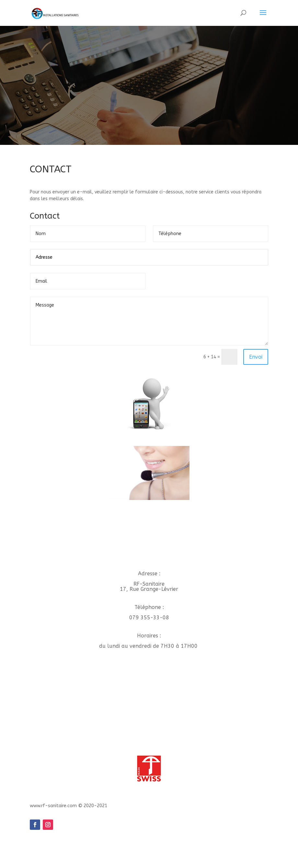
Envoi (256, 357)
